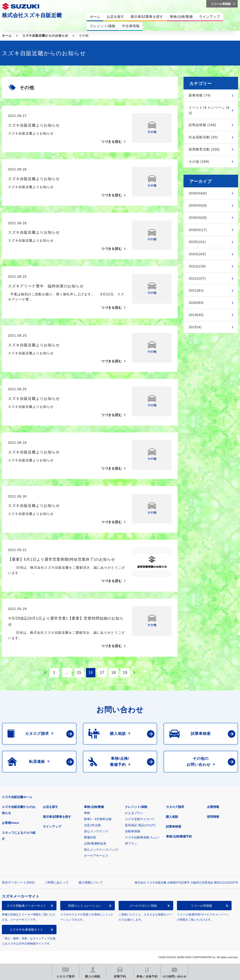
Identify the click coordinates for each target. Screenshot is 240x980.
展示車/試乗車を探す (57, 817)
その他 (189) (199, 162)
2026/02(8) (198, 218)
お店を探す (51, 807)
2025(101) (197, 242)
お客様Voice (10, 823)
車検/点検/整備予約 (179, 836)
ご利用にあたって (56, 882)
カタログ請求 (175, 807)
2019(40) (196, 315)
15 (79, 673)
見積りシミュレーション (85, 906)
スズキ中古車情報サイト (26, 930)
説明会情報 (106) (202, 125)
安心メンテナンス (96, 831)
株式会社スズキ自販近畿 (32, 15)
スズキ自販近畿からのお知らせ (45, 36)
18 (114, 673)
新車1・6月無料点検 (98, 819)
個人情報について (91, 882)
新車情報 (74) (200, 95)
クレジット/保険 (136, 807)
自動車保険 (133, 831)
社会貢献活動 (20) (203, 137)
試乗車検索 (174, 827)
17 (102, 673)
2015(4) (195, 327)
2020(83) (196, 303)
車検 (87, 813)
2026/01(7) (198, 230)
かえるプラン (134, 813)
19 (125, 673)
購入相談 (172, 817)
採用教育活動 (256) (204, 149)
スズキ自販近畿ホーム (17, 797)
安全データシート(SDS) (18, 882)
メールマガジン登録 (143, 906)
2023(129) (197, 266)
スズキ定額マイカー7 (139, 819)
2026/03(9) (198, 205)
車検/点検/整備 (94, 807)
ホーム (7, 36)
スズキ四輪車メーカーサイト (26, 906)
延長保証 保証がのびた (141, 825)
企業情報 (213, 807)
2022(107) (197, 278)
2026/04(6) (198, 193)
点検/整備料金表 (95, 843)
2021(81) (196, 290)
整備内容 (90, 837)
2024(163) (197, 254)
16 (91, 673)
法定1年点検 (92, 825)
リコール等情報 (201, 906)
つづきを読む (112, 142)
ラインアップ (52, 827)
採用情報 (213, 817)
